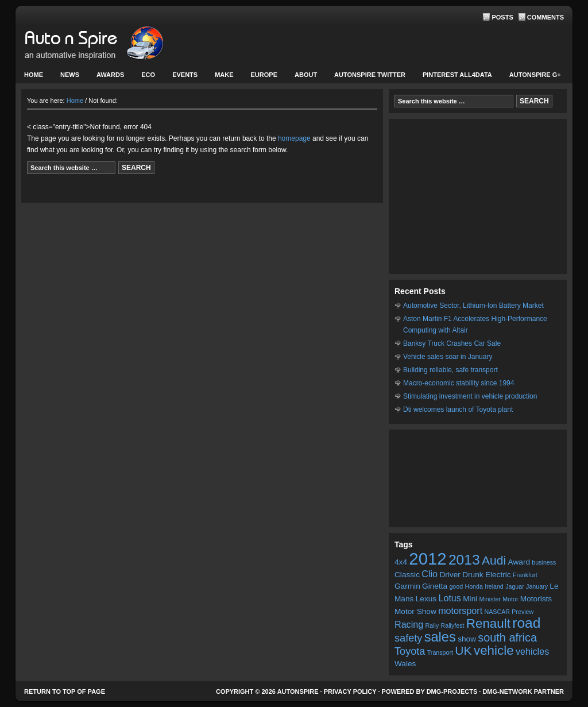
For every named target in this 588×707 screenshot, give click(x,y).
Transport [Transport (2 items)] (440, 652)
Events (183, 77)
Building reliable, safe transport (450, 370)
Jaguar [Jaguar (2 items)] (515, 586)
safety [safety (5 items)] (408, 638)
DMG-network (507, 691)
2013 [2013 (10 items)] (464, 560)
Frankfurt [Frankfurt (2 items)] (525, 575)
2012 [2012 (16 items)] (428, 559)
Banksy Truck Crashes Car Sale (452, 343)
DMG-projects (452, 691)
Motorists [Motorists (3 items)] (536, 599)
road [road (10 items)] (526, 623)
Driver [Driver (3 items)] (450, 575)
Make (223, 77)
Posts (502, 17)
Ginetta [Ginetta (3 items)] (435, 586)
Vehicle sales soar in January (448, 357)
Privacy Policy (350, 691)
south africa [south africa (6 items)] (507, 638)
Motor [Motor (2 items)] (510, 599)
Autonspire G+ (535, 75)
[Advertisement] (478, 196)
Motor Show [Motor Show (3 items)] (415, 611)
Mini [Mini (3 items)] (470, 599)
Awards (110, 75)
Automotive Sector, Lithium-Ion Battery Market (473, 306)
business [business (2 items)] (544, 562)
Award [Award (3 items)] (519, 562)
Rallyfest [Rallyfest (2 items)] (453, 625)
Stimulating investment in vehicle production (470, 396)
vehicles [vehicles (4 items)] (532, 651)
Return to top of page (65, 691)
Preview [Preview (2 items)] (523, 612)
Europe (263, 77)
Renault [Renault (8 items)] (488, 623)
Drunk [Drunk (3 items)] (473, 575)
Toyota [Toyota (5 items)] (410, 651)
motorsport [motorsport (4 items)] (460, 611)
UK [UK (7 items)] (463, 650)
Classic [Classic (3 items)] (407, 575)
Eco (148, 75)
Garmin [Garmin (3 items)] (407, 586)
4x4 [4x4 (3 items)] (401, 562)
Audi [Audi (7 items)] (494, 560)
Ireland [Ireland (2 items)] (494, 586)
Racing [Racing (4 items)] (409, 624)
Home (34, 75)
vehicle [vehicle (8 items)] (494, 650)
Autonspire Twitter (370, 75)
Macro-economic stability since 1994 (459, 383)
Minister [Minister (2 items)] (490, 599)
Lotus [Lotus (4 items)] (449, 598)
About (304, 77)
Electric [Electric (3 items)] (498, 575)
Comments (546, 17)
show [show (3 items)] (467, 639)
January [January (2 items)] (537, 586)
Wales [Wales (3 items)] (405, 664)
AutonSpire (130, 46)
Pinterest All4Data (457, 75)
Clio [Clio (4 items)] (430, 574)
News (68, 77)
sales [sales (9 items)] (440, 637)
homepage (294, 138)
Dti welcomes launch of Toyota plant (458, 409)
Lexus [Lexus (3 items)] (426, 599)
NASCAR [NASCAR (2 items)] (497, 612)
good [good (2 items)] (456, 586)
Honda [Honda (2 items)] (473, 586)
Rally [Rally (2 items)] (432, 625)
